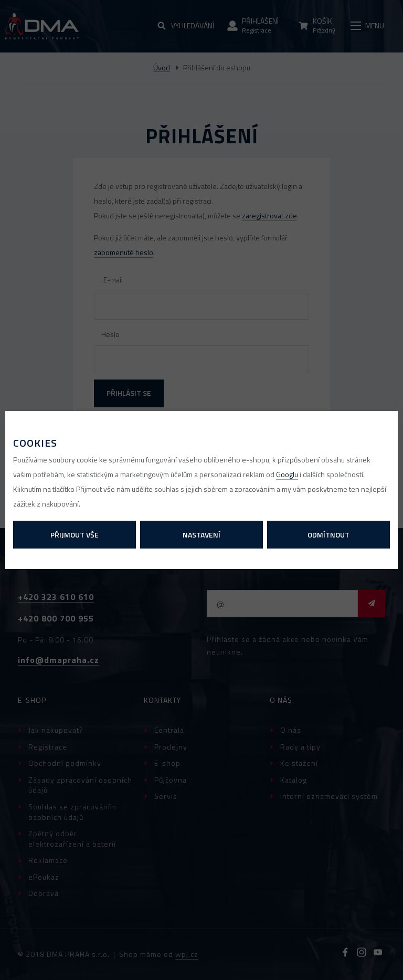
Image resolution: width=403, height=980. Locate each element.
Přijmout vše (75, 535)
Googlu (287, 474)
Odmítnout (328, 535)
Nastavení (201, 535)
